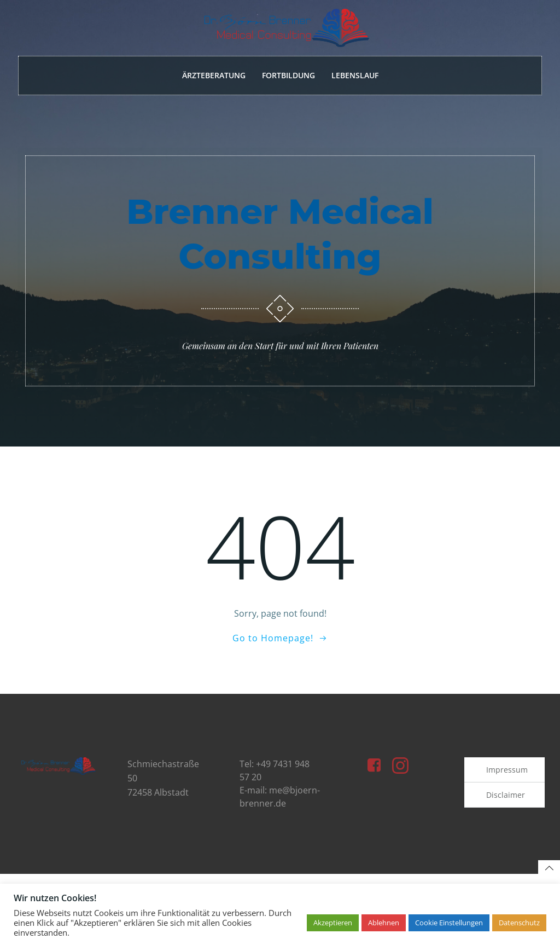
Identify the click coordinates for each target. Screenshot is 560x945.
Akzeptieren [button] (333, 923)
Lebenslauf (355, 76)
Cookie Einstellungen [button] (449, 923)
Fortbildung (288, 76)
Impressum (507, 778)
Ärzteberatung (214, 76)
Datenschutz (519, 923)
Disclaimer (506, 803)
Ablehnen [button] (384, 923)
